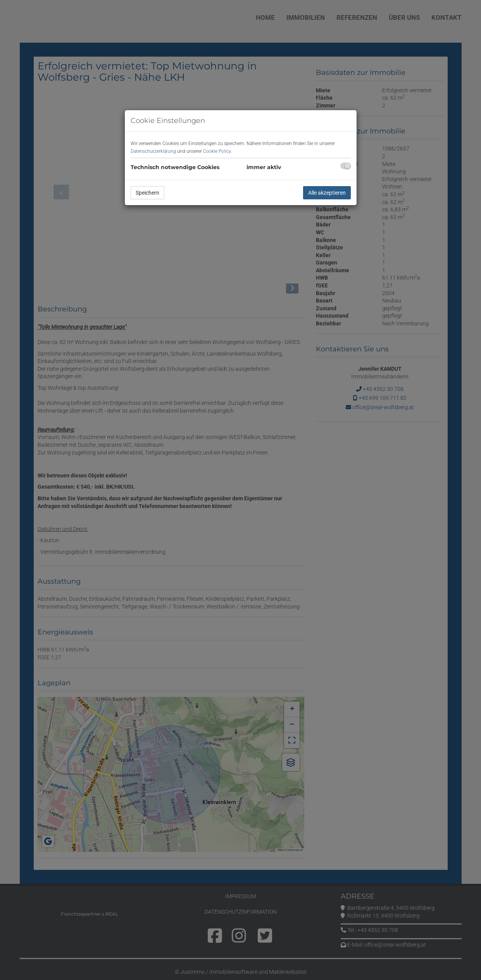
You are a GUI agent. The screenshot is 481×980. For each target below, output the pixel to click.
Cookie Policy (217, 151)
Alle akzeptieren (327, 193)
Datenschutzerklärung (153, 151)
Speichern (147, 193)
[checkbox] (346, 166)
